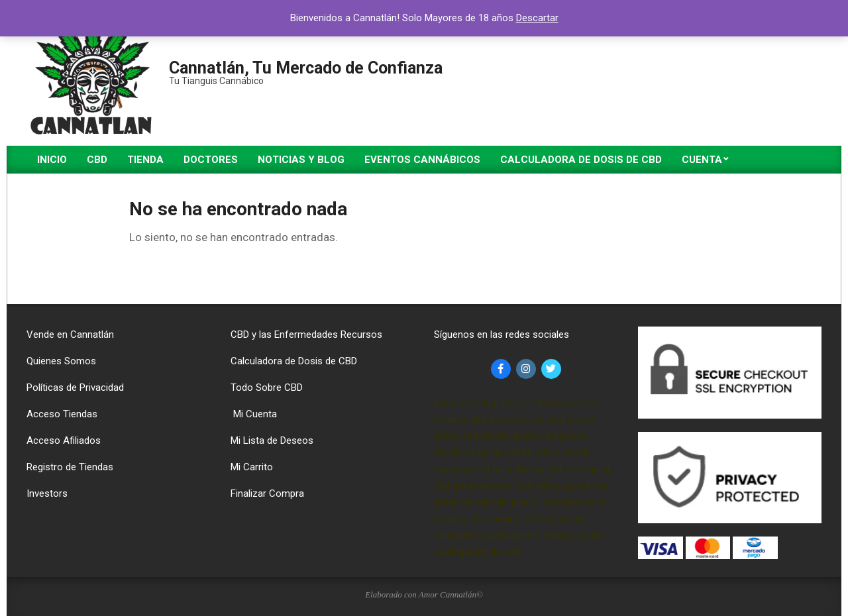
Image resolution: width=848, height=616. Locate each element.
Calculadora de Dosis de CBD (294, 361)
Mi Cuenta (254, 414)
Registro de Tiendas (70, 467)
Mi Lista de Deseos (272, 440)
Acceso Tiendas (62, 414)
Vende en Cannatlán (70, 334)
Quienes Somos (61, 361)
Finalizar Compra (267, 493)
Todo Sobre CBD (267, 387)
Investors (47, 493)
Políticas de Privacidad (75, 387)
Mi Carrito (252, 467)
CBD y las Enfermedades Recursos (306, 334)
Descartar (537, 18)
